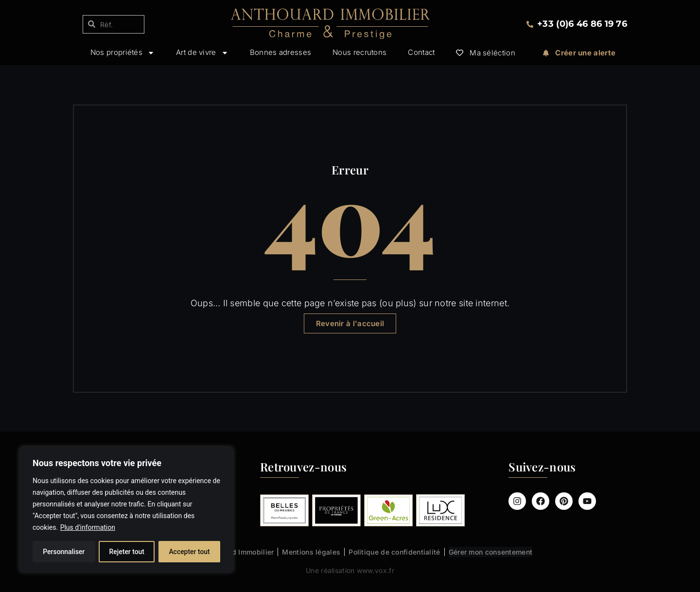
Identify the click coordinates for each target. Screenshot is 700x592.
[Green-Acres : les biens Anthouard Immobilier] (388, 511)
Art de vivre (202, 53)
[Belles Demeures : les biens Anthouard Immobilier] (284, 511)
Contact (421, 53)
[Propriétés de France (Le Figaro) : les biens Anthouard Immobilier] (336, 511)
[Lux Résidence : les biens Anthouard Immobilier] (440, 511)
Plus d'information (88, 527)
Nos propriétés (122, 53)
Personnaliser (64, 552)
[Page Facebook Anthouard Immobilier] (541, 501)
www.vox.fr (376, 570)
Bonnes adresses (281, 53)
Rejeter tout (127, 552)
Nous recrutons (359, 53)
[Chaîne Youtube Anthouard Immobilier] (587, 501)
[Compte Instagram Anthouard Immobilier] (517, 501)
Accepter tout (189, 552)
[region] (126, 510)
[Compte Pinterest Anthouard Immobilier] (564, 501)
